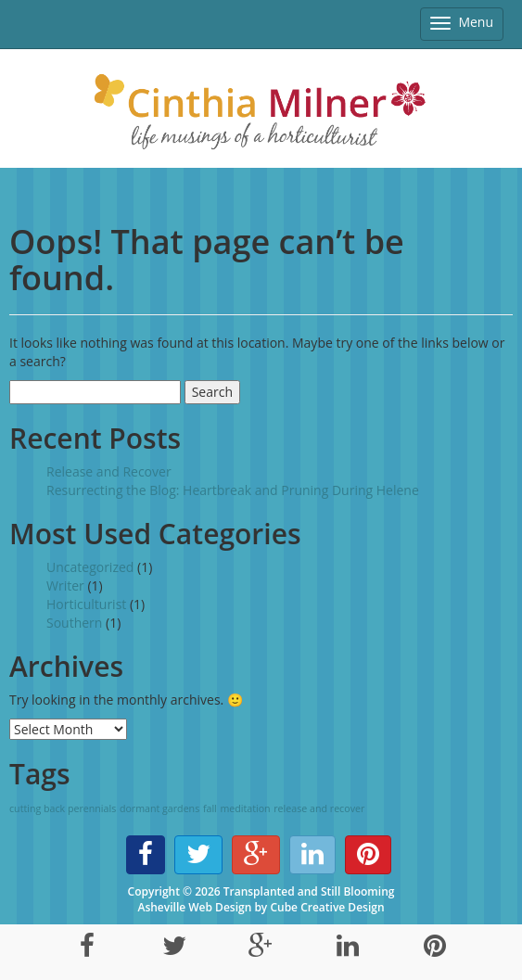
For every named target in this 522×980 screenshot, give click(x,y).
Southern (74, 623)
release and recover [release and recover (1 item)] (319, 808)
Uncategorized (90, 567)
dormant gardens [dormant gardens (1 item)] (159, 808)
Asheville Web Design (194, 907)
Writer (65, 585)
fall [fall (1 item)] (210, 808)
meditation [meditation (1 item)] (245, 808)
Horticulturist (86, 604)
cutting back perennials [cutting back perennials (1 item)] (63, 808)
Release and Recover (109, 471)
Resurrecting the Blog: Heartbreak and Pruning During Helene (233, 490)
